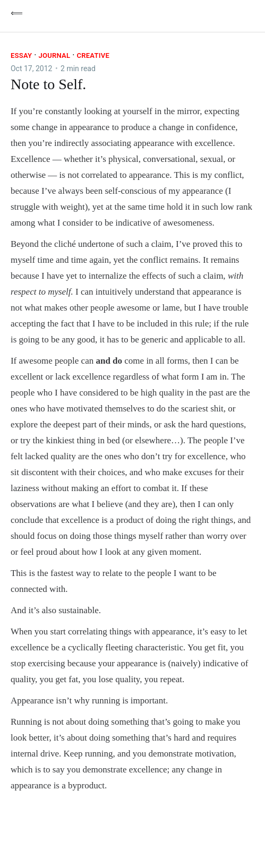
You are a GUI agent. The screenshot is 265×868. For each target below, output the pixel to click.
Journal (54, 55)
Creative (93, 55)
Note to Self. (48, 84)
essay (21, 55)
